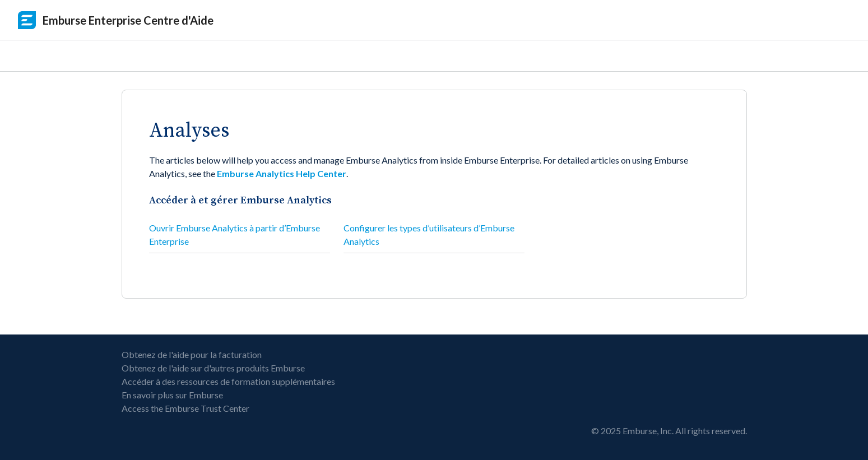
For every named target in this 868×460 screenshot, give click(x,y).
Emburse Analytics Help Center (282, 173)
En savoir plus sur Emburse (172, 395)
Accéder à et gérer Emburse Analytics (240, 200)
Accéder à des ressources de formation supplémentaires (228, 381)
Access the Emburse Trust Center (185, 408)
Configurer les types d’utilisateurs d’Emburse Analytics (429, 234)
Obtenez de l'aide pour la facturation (192, 354)
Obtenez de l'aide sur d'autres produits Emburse (213, 368)
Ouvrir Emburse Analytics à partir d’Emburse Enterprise (235, 234)
